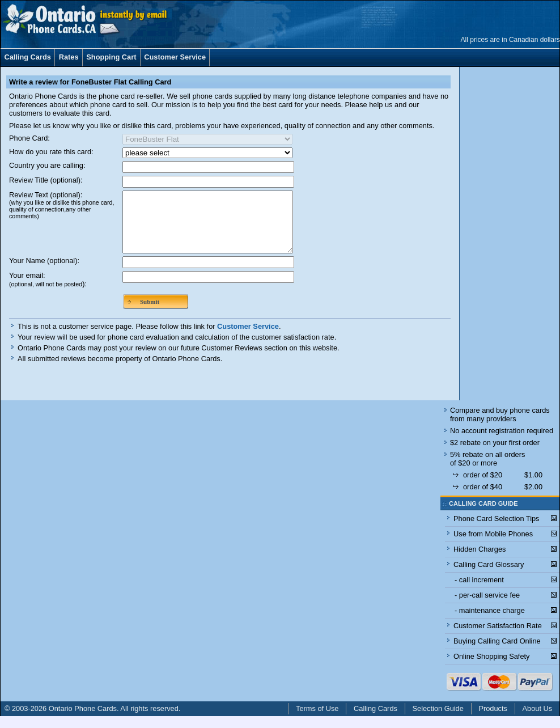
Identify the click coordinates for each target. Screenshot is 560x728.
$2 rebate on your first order (495, 454)
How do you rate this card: (51, 152)
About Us (538, 720)
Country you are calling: (47, 165)
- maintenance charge (490, 622)
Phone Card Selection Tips (497, 530)
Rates (69, 57)
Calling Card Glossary (489, 576)
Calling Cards (27, 57)
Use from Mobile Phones (493, 546)
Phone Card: (29, 138)
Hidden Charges (480, 561)
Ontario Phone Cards (83, 720)
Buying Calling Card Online (497, 653)
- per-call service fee (487, 607)
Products (493, 720)
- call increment (479, 592)
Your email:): (48, 291)
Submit (150, 314)
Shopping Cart (111, 57)
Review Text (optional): (61, 205)
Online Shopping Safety (491, 668)
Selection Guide (438, 720)
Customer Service (175, 57)
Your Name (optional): (44, 272)
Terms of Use (317, 720)
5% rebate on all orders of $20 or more (487, 471)
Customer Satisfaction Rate (498, 638)
